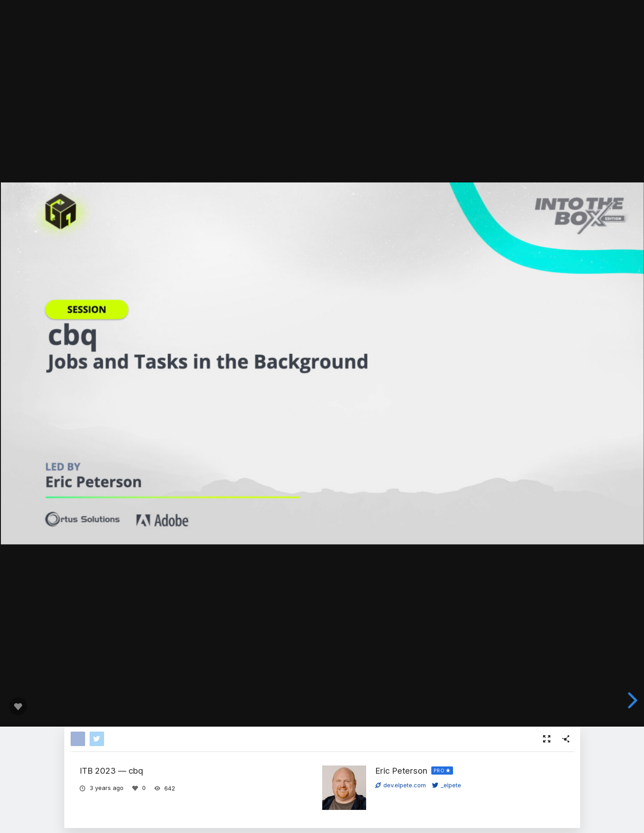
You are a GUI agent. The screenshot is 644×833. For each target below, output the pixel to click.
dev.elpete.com (401, 785)
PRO (439, 771)
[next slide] (633, 700)
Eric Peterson (401, 771)
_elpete (447, 785)
